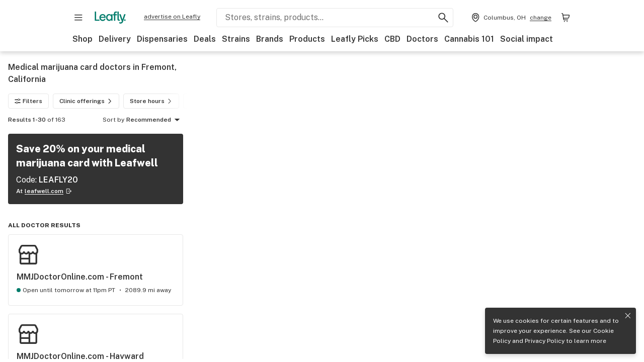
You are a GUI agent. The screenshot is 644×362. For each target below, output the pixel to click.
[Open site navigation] (78, 18)
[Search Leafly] (335, 18)
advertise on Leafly (172, 17)
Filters (28, 101)
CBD (392, 39)
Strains (236, 39)
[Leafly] (110, 18)
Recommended (155, 120)
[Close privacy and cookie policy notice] (628, 316)
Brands (270, 39)
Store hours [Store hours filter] (152, 101)
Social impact (527, 39)
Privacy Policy (545, 341)
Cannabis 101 (469, 39)
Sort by (113, 120)
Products (307, 39)
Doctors (422, 39)
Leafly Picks (355, 39)
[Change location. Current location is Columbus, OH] (510, 18)
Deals (205, 39)
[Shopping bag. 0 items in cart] (566, 18)
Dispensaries (162, 39)
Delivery (115, 39)
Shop (83, 39)
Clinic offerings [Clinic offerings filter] (87, 101)
